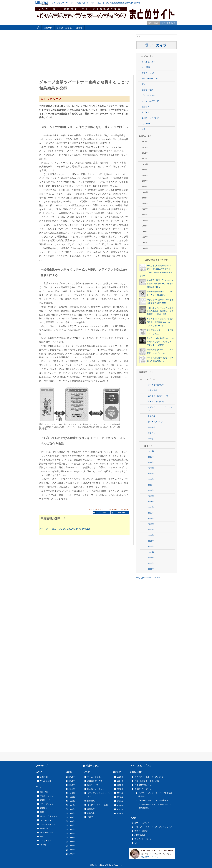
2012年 (151, 530)
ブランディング (148, 96)
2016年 (151, 507)
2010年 (151, 541)
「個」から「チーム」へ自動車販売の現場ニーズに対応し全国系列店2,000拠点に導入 (160, 311)
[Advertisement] (84, 53)
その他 (151, 439)
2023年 (151, 468)
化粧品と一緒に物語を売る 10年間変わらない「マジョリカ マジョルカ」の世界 (160, 342)
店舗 (144, 84)
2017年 (151, 502)
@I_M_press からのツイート (148, 578)
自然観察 (152, 416)
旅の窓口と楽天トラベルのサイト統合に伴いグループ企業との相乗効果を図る (160, 284)
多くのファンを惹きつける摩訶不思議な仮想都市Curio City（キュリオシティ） (160, 322)
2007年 (151, 558)
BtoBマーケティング (150, 118)
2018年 (151, 496)
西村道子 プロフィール (152, 857)
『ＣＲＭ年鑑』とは (143, 785)
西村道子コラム (64, 28)
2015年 (151, 513)
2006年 (151, 563)
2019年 (151, 490)
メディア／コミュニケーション (160, 409)
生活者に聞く (46, 781)
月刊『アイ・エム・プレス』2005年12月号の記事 (109, 510)
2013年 (151, 524)
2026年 (151, 451)
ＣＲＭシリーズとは (143, 789)
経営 (144, 129)
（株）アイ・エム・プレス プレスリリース (153, 827)
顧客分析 (145, 107)
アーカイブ (42, 766)
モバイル (145, 112)
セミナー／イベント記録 (98, 805)
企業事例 (48, 28)
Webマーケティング (150, 79)
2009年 (151, 547)
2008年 (151, 552)
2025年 (151, 457)
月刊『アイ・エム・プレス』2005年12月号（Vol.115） (66, 529)
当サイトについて (168, 23)
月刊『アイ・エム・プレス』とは (149, 777)
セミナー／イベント (156, 422)
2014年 (151, 519)
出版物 (79, 28)
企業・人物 (153, 390)
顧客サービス (147, 90)
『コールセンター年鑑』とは (147, 781)
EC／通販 (146, 67)
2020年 (151, 485)
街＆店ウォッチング (156, 402)
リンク (137, 843)
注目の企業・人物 (95, 781)
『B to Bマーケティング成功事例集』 (154, 800)
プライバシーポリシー (144, 839)
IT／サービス (147, 124)
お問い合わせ (153, 23)
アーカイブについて (156, 385)
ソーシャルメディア (150, 101)
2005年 (151, 569)
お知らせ (152, 433)
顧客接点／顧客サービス (158, 396)
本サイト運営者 (141, 831)
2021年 (151, 479)
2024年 (151, 462)
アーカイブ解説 (94, 777)
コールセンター (148, 62)
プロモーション (148, 73)
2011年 (151, 535)
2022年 (151, 474)
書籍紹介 (152, 427)
